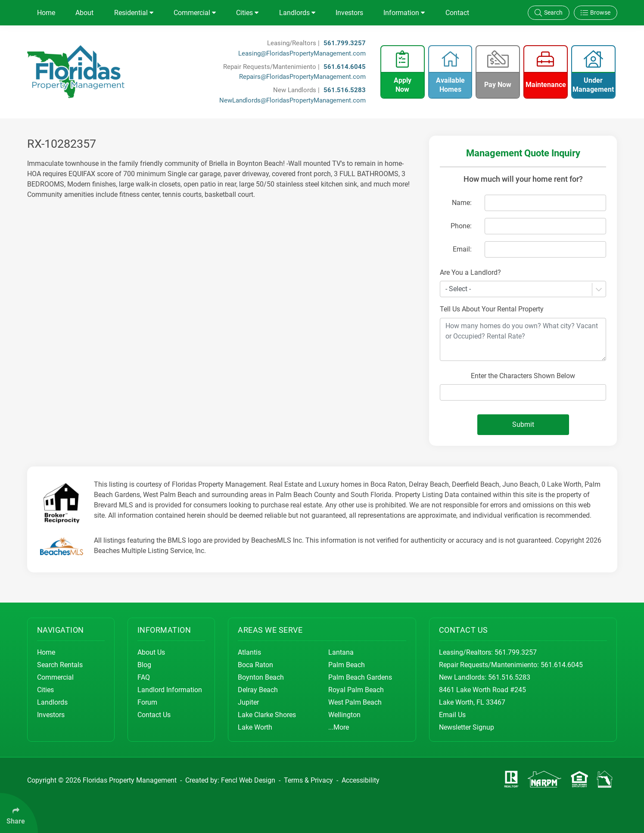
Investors (349, 13)
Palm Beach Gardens (360, 677)
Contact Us (154, 715)
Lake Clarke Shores (267, 715)
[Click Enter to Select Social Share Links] (19, 813)
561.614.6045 (345, 67)
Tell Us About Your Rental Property (492, 309)
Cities (247, 13)
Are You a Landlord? (470, 272)
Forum (147, 702)
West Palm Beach (355, 702)
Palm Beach (347, 665)
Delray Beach (258, 690)
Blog (144, 665)
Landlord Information (170, 690)
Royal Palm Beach (356, 690)
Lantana (341, 652)
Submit (523, 424)
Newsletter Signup (467, 727)
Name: (462, 203)
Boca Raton (255, 665)
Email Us (452, 715)
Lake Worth (255, 727)
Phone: (461, 226)
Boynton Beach (261, 677)
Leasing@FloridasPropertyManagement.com (302, 53)
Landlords (297, 13)
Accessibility (361, 780)
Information (404, 13)
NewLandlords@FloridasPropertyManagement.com (292, 100)
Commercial (195, 13)
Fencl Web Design (248, 780)
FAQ (144, 677)
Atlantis (249, 652)
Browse (596, 13)
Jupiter (248, 702)
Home (46, 13)
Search (549, 13)
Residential (134, 13)
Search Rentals (60, 665)
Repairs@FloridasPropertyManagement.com (302, 77)
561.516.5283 (345, 90)
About (84, 13)
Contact (457, 13)
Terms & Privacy (308, 780)
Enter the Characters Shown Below (523, 376)
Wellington (344, 715)
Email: (462, 249)
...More (339, 727)
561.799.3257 (345, 43)
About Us (151, 652)
